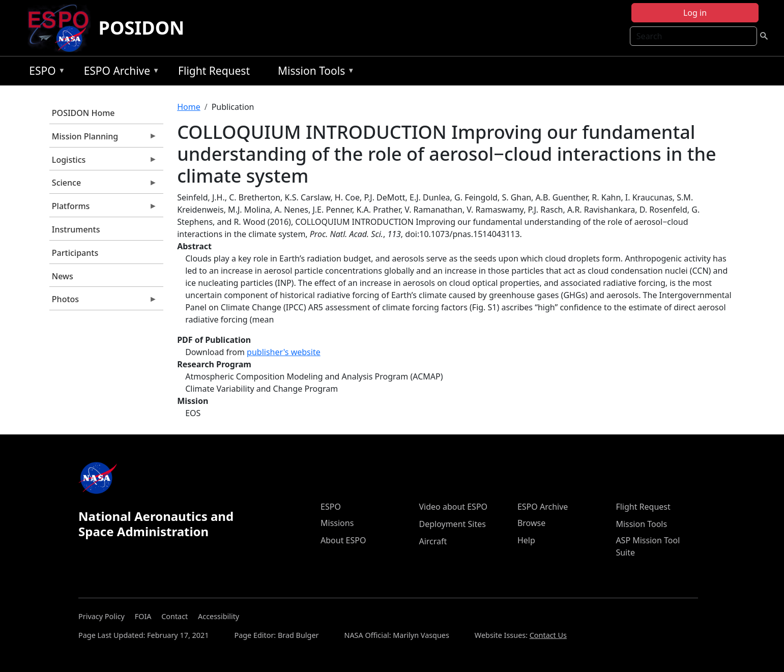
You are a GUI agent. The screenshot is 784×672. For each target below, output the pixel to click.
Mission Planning (103, 139)
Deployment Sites (452, 524)
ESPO (45, 72)
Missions (337, 523)
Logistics (103, 162)
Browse (531, 523)
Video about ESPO (453, 507)
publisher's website (284, 352)
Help (526, 540)
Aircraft (433, 541)
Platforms (103, 209)
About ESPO (343, 540)
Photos (103, 302)
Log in (695, 13)
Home (189, 107)
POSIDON (142, 28)
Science (103, 185)
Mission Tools (314, 72)
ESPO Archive (119, 72)
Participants (75, 253)
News (63, 276)
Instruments (76, 229)
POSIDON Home (83, 113)
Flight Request (214, 71)
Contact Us (548, 635)
